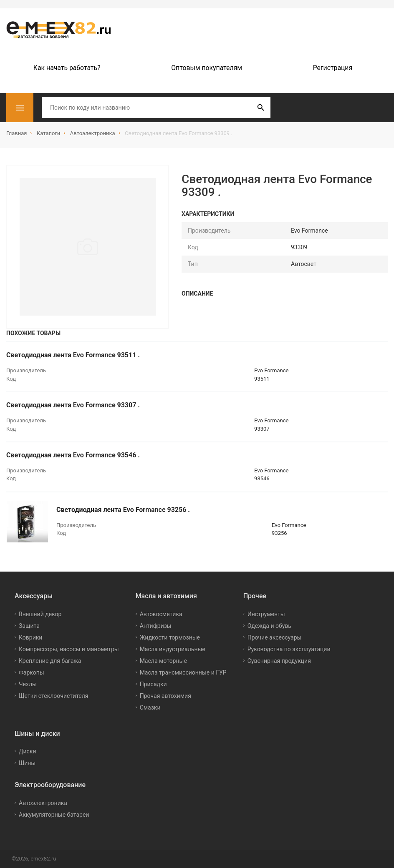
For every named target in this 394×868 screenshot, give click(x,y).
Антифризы (156, 626)
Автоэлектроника (43, 803)
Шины (27, 763)
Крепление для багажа (50, 661)
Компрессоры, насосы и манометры (69, 649)
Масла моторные (163, 661)
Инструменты (266, 614)
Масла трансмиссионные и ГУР (183, 672)
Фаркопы (32, 672)
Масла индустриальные (173, 649)
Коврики (30, 637)
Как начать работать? (67, 68)
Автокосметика (161, 614)
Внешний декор (40, 614)
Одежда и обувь (269, 626)
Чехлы (28, 684)
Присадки (153, 684)
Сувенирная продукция (279, 661)
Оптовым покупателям (207, 68)
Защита (29, 626)
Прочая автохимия (165, 696)
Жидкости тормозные (170, 637)
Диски (28, 751)
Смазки (150, 707)
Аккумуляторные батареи (54, 815)
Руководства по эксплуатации (289, 649)
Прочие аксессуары (275, 637)
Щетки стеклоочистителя (54, 696)
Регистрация (333, 68)
